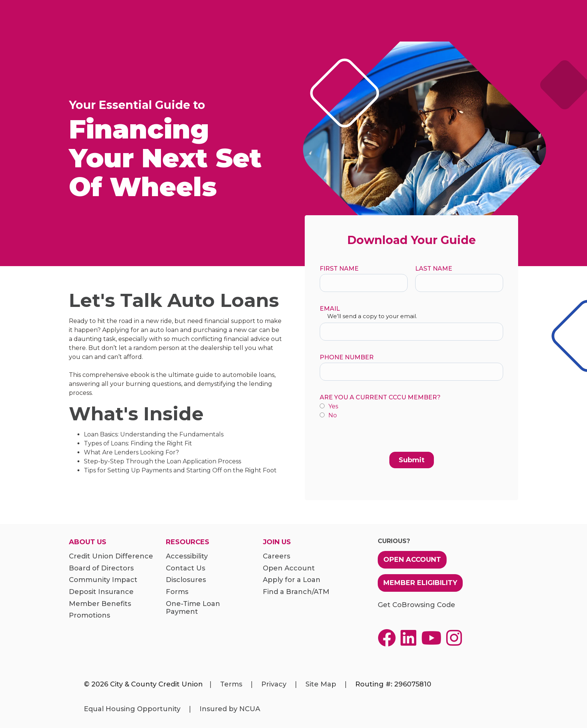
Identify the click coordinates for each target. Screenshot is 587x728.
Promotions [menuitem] (89, 616)
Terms (231, 684)
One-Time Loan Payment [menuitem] (193, 608)
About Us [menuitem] (88, 542)
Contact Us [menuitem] (185, 568)
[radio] (411, 407)
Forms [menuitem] (177, 592)
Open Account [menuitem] (289, 568)
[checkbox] (411, 411)
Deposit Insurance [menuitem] (101, 592)
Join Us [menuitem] (277, 542)
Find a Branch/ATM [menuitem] (296, 592)
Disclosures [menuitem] (186, 580)
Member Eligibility (420, 583)
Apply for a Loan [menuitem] (292, 580)
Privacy (274, 684)
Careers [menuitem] (276, 556)
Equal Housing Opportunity (132, 709)
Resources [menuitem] (188, 542)
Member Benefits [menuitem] (100, 604)
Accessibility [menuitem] (187, 556)
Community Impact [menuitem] (103, 580)
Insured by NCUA (230, 709)
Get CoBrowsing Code (416, 605)
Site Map (321, 684)
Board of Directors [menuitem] (101, 568)
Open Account (412, 560)
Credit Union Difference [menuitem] (111, 556)
